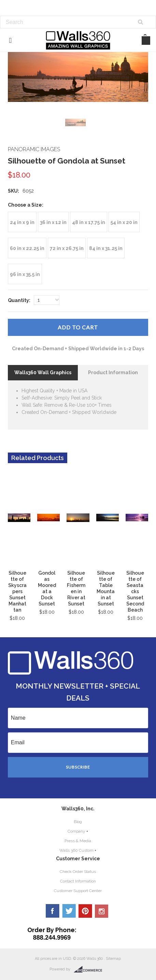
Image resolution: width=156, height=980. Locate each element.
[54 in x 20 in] (124, 222)
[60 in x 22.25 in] (27, 248)
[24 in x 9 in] (22, 222)
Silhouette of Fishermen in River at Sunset (76, 588)
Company (76, 831)
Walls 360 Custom (76, 850)
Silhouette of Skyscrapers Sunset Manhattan (17, 591)
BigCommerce (90, 969)
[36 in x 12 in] (53, 222)
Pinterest (85, 911)
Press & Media (78, 841)
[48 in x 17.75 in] (89, 222)
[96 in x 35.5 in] (25, 274)
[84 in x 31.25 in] (106, 248)
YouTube (102, 911)
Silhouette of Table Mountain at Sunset (106, 588)
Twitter (69, 911)
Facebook (53, 911)
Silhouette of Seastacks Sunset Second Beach (135, 591)
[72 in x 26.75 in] (67, 248)
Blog (78, 822)
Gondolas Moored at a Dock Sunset (47, 588)
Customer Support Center (78, 891)
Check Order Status (78, 872)
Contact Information (78, 881)
